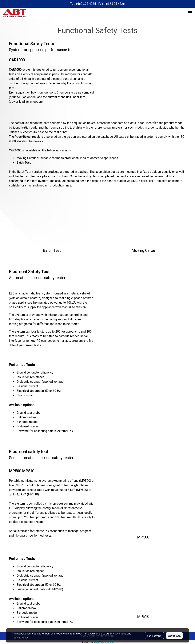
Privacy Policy (118, 633)
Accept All (174, 635)
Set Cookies (154, 635)
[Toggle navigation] (190, 13)
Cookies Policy (20, 637)
